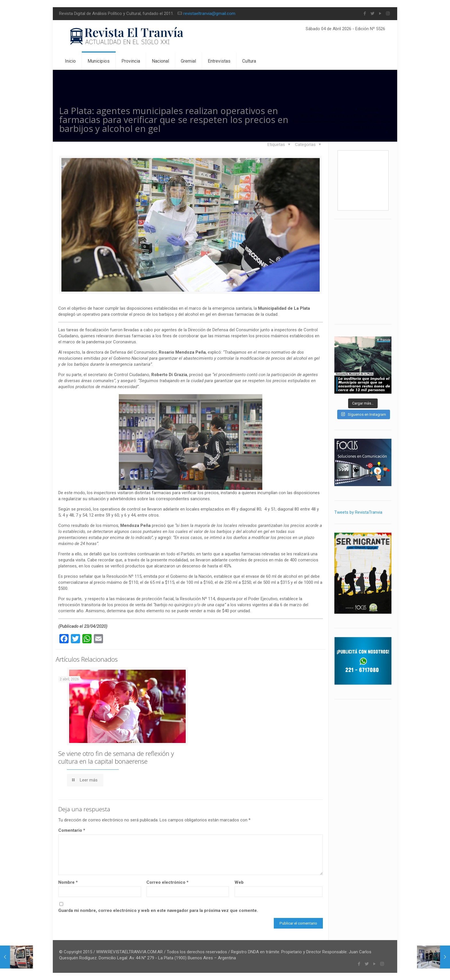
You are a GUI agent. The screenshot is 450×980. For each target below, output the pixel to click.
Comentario (72, 830)
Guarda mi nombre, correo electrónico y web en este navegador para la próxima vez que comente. (158, 910)
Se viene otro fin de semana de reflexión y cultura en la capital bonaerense (116, 757)
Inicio (315, 109)
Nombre (68, 882)
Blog (337, 109)
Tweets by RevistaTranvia (358, 512)
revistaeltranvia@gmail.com (209, 14)
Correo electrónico (167, 882)
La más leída (366, 109)
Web (239, 882)
